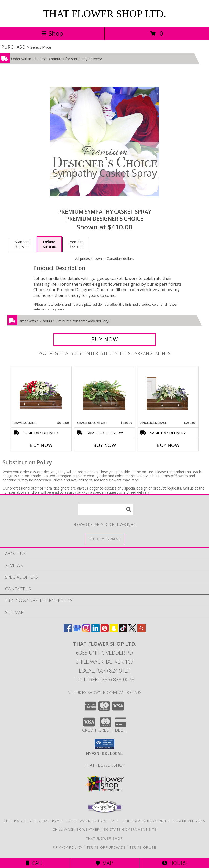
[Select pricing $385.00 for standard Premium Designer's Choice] (22, 244)
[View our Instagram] (86, 631)
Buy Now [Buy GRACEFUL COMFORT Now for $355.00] (105, 445)
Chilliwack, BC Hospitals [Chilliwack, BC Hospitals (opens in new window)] (94, 821)
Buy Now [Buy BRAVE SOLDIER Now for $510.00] (41, 445)
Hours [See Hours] (174, 863)
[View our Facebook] (68, 631)
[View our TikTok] (123, 631)
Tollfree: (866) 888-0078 (104, 680)
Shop (52, 33)
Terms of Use (143, 847)
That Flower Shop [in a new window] (105, 765)
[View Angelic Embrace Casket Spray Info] (168, 394)
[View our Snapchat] (114, 631)
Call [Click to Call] (35, 863)
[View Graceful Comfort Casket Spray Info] (104, 394)
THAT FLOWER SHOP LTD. (104, 14)
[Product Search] (106, 509)
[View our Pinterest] (105, 631)
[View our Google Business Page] (77, 631)
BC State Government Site (130, 829)
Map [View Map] (104, 863)
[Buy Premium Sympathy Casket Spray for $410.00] (104, 339)
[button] (104, 744)
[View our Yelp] (141, 631)
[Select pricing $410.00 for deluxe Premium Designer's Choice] (49, 244)
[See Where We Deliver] (105, 539)
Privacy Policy (68, 847)
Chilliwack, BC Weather (76, 829)
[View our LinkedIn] (95, 631)
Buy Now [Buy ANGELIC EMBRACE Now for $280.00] (168, 445)
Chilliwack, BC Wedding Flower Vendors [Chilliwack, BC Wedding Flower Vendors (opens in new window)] (164, 821)
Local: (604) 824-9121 (105, 671)
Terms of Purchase (106, 847)
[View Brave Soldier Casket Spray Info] (41, 394)
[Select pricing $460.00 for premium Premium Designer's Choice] (76, 244)
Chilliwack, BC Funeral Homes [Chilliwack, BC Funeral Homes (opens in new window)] (34, 821)
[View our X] (132, 631)
